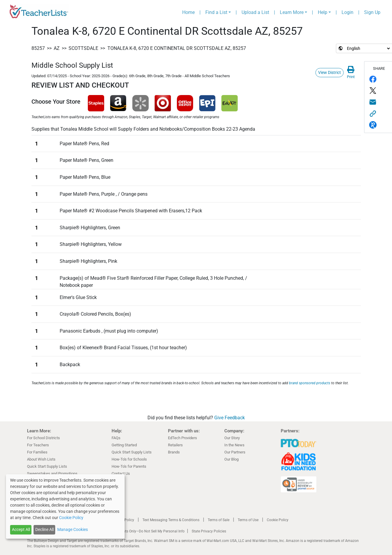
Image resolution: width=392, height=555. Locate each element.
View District (330, 72)
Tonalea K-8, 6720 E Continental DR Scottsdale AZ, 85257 (177, 48)
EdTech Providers (182, 438)
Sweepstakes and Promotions (52, 473)
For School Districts (43, 438)
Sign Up (372, 12)
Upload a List (255, 12)
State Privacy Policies (209, 531)
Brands (174, 452)
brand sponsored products (310, 383)
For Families (37, 452)
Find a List (216, 12)
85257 (38, 48)
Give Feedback (230, 418)
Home (188, 12)
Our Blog (231, 459)
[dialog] (65, 506)
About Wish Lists (41, 459)
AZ (57, 48)
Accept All (21, 529)
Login (347, 12)
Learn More (292, 12)
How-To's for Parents (129, 466)
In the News (234, 445)
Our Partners (235, 452)
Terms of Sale (219, 520)
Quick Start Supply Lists (47, 466)
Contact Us (121, 473)
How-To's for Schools (129, 459)
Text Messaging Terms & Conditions (171, 520)
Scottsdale (83, 48)
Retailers (175, 445)
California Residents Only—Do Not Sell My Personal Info (140, 531)
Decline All (45, 529)
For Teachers (38, 445)
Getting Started (124, 445)
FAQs (116, 438)
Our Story (232, 438)
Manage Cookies (73, 529)
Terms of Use (248, 520)
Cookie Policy (278, 520)
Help (323, 12)
